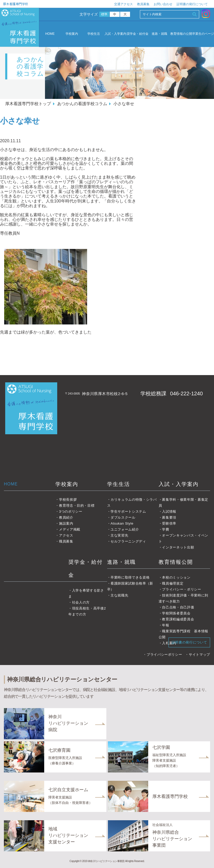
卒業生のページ (203, 34)
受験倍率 (169, 523)
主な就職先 (119, 595)
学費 (166, 529)
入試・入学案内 (115, 34)
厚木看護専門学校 (16, 4)
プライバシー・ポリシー (181, 589)
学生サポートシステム (128, 511)
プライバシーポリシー (164, 655)
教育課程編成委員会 (178, 619)
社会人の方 (81, 602)
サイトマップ (199, 655)
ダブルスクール (123, 517)
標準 (104, 14)
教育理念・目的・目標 (77, 506)
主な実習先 (119, 535)
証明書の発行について (192, 4)
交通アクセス (124, 4)
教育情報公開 (176, 562)
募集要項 (169, 517)
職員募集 (66, 541)
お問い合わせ (163, 4)
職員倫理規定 (173, 583)
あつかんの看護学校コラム (82, 104)
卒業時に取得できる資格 (130, 577)
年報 (166, 625)
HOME (50, 34)
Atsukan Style (122, 523)
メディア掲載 (70, 529)
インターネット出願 (178, 547)
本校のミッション (176, 577)
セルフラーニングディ (128, 541)
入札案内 (169, 643)
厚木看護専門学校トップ (28, 104)
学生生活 (119, 484)
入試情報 (169, 511)
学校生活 (94, 34)
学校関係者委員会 (176, 613)
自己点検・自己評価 (178, 607)
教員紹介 (66, 517)
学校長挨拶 (68, 500)
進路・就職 (159, 34)
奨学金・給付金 (138, 34)
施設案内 (66, 523)
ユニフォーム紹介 (125, 529)
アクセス (66, 535)
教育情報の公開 (181, 34)
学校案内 (72, 34)
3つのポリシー (71, 511)
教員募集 (143, 4)
